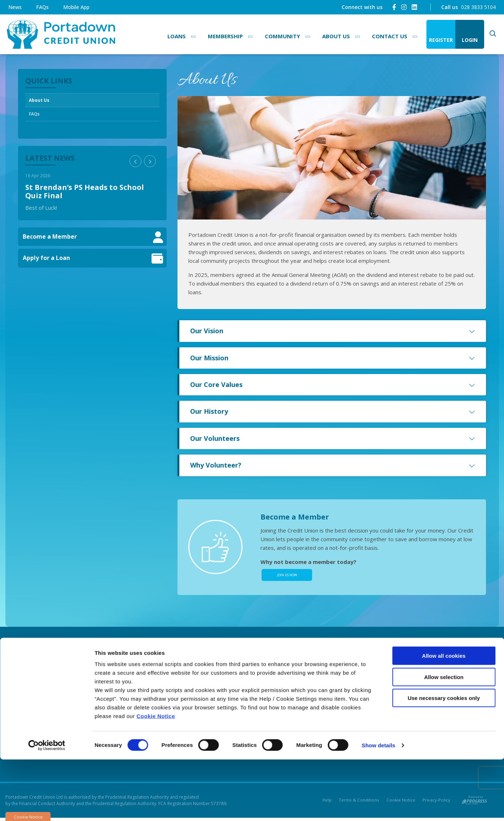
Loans (177, 36)
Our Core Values (333, 385)
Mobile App (76, 7)
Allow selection (444, 739)
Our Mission (333, 358)
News (15, 7)
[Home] (60, 34)
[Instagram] (404, 7)
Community (282, 36)
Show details (379, 807)
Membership (225, 36)
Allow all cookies (444, 717)
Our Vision (333, 331)
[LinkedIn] (414, 7)
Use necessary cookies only (444, 759)
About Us (336, 36)
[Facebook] (394, 7)
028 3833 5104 (478, 7)
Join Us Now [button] (287, 577)
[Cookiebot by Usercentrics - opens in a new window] (47, 807)
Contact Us (390, 36)
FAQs (42, 7)
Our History (333, 411)
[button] (135, 165)
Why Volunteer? (333, 465)
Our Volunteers (333, 438)
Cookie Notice (156, 777)
